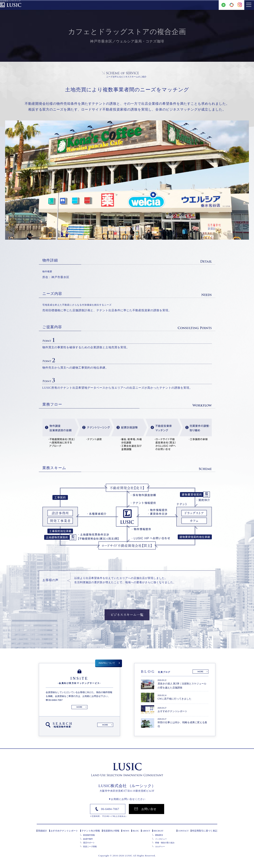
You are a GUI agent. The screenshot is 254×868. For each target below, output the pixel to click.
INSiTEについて (107, 663)
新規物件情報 (89, 835)
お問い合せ (149, 809)
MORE (79, 707)
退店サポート (89, 843)
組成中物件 (88, 839)
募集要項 (159, 835)
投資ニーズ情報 (90, 846)
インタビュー (161, 839)
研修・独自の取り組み (165, 843)
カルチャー (160, 846)
